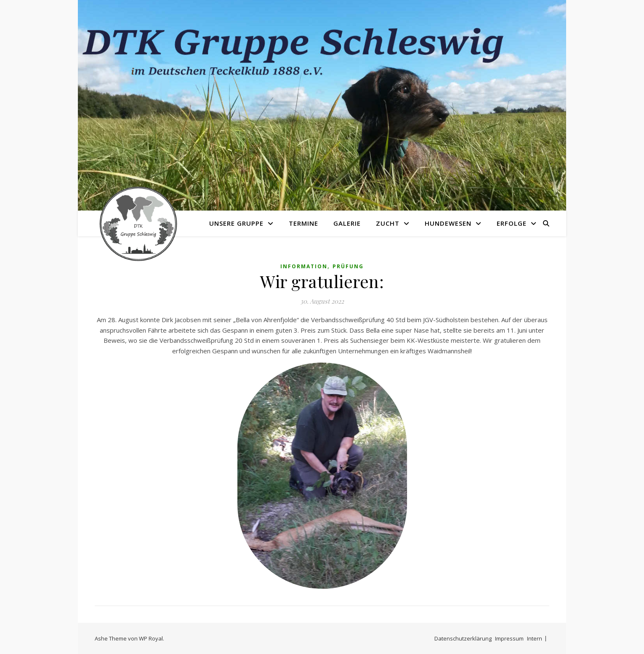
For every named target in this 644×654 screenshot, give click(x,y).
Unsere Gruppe (236, 223)
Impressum (509, 638)
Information (304, 266)
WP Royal (151, 638)
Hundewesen (448, 223)
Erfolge (512, 223)
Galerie (347, 223)
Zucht (388, 223)
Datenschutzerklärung (463, 638)
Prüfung (348, 266)
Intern (535, 638)
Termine (303, 223)
